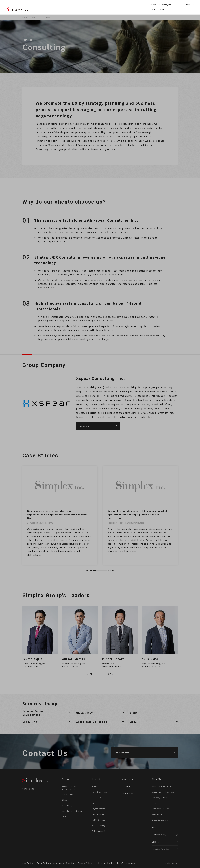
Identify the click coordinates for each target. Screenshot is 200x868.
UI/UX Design (68, 794)
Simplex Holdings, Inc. (161, 5)
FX (93, 803)
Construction (98, 814)
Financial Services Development (70, 788)
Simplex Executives (161, 809)
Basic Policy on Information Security (56, 863)
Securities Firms (100, 792)
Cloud (65, 800)
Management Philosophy (163, 792)
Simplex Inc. (17, 10)
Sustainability (159, 835)
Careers (142, 9)
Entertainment (99, 831)
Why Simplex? (46, 9)
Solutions (98, 9)
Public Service (99, 820)
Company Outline (159, 798)
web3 (65, 817)
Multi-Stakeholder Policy (108, 863)
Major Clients (158, 814)
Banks (95, 786)
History (155, 803)
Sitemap (131, 863)
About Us (114, 9)
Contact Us (158, 9)
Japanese (189, 5)
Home (25, 17)
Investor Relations (161, 849)
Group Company (159, 820)
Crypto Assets (99, 809)
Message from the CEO (162, 786)
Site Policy (28, 863)
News (129, 9)
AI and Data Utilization (72, 811)
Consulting (67, 805)
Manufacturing (99, 825)
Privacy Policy (85, 863)
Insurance (96, 798)
